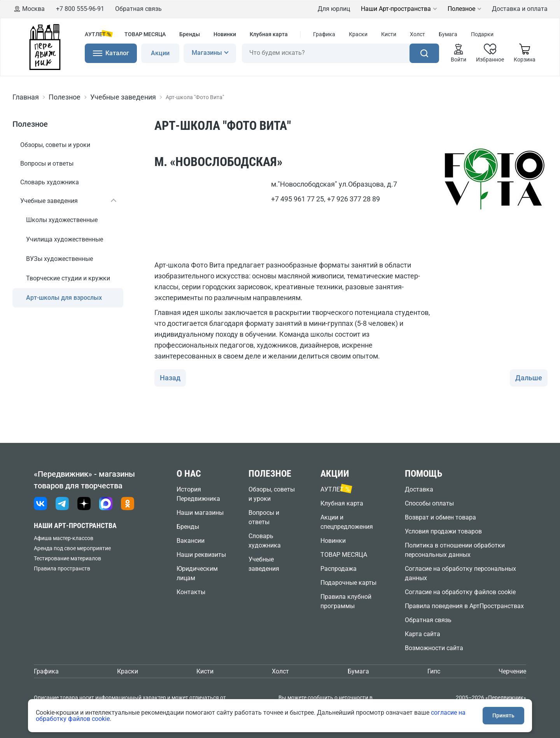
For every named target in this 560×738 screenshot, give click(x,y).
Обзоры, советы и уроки (55, 145)
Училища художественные (65, 239)
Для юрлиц (334, 9)
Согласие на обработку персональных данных (460, 573)
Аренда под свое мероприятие (72, 548)
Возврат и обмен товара (440, 517)
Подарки (482, 34)
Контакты (191, 592)
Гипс (434, 671)
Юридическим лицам (197, 573)
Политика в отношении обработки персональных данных (455, 550)
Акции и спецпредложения (347, 522)
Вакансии (191, 541)
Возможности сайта (434, 648)
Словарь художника (50, 182)
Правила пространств (62, 568)
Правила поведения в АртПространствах (464, 606)
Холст (417, 34)
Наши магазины (200, 513)
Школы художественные (62, 220)
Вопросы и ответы (47, 164)
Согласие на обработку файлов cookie (460, 592)
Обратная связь (138, 9)
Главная (26, 97)
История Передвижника (198, 494)
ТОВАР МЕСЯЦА (145, 34)
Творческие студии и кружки (68, 278)
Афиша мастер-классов (64, 538)
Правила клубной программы (346, 601)
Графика (324, 34)
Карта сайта (423, 634)
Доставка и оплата (520, 9)
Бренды (190, 34)
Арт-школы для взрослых (64, 298)
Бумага (448, 34)
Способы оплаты (429, 503)
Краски (358, 34)
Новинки (225, 34)
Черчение (512, 671)
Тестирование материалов (67, 558)
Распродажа (339, 569)
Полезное (461, 9)
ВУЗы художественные (59, 259)
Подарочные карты (348, 583)
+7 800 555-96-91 (80, 9)
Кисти (389, 34)
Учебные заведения (123, 97)
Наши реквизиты (201, 555)
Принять (503, 715)
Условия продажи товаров (443, 531)
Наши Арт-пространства (396, 9)
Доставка (419, 489)
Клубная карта (269, 34)
